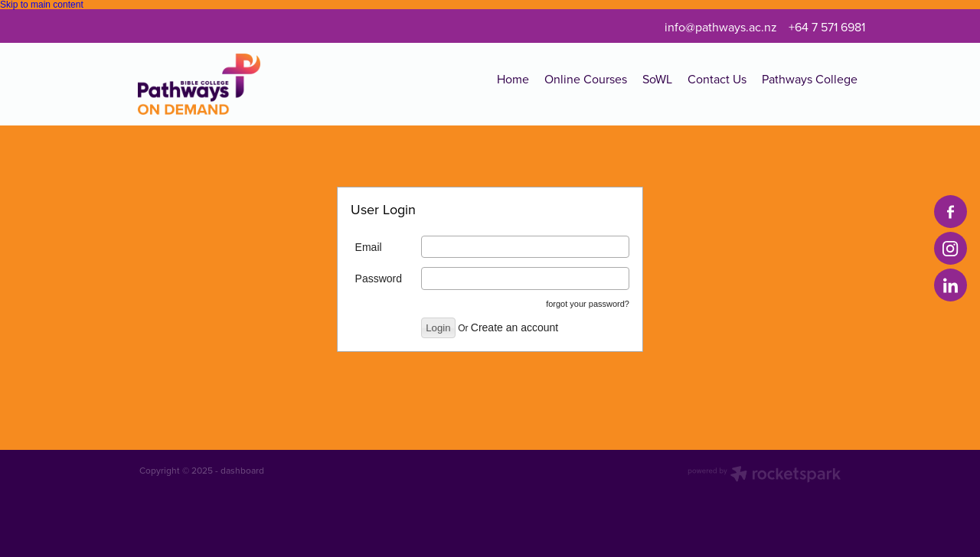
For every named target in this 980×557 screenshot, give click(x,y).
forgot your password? (588, 304)
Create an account (514, 327)
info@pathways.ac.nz (721, 27)
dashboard (242, 470)
